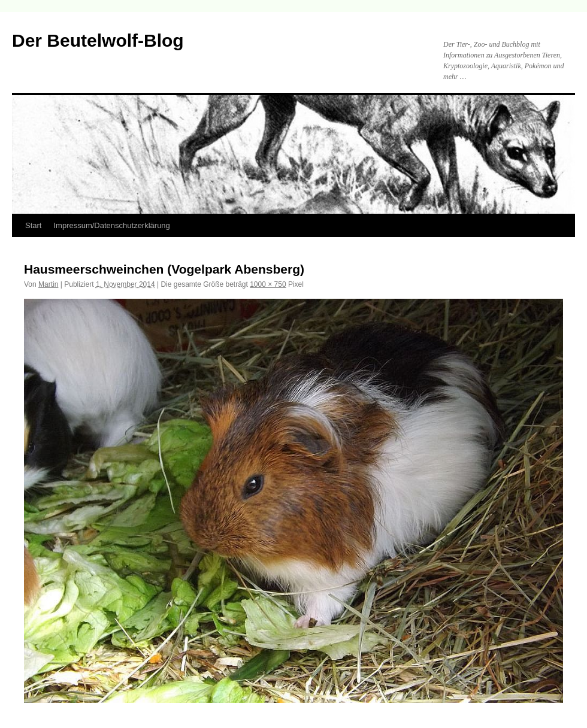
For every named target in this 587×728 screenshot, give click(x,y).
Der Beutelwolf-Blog (98, 40)
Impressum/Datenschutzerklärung (111, 225)
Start (33, 225)
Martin (48, 284)
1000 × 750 (268, 284)
